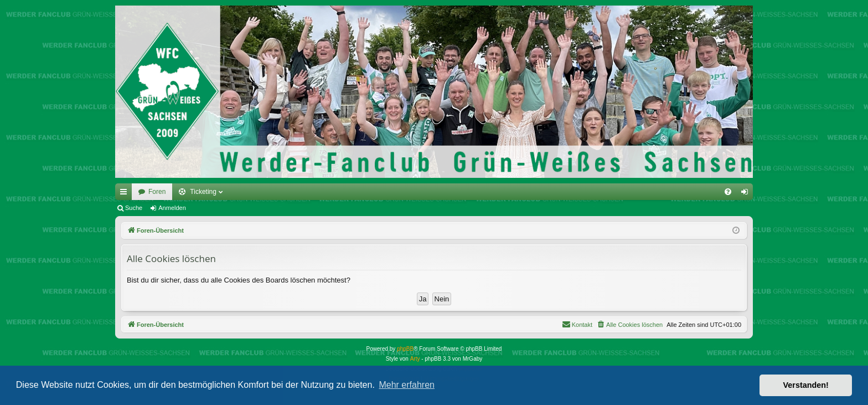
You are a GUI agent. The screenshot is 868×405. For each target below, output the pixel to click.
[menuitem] (728, 192)
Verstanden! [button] (806, 385)
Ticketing (203, 192)
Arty (415, 359)
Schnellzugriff (126, 194)
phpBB (405, 349)
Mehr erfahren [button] (407, 385)
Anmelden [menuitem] (747, 194)
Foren (157, 192)
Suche (134, 208)
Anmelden (172, 208)
